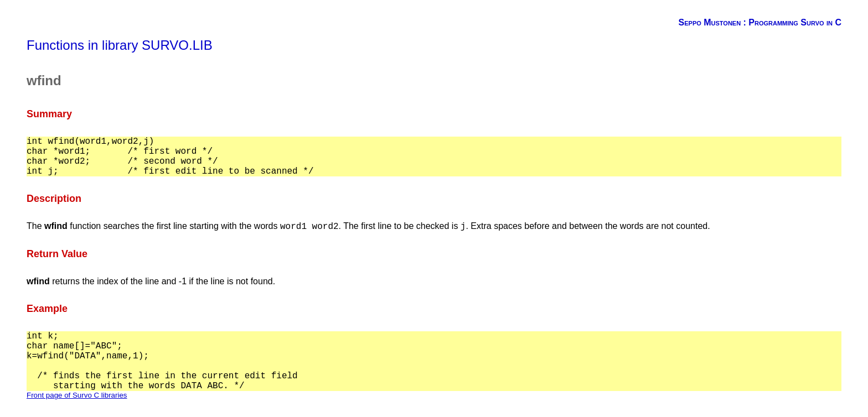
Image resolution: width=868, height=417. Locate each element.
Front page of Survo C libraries (77, 395)
